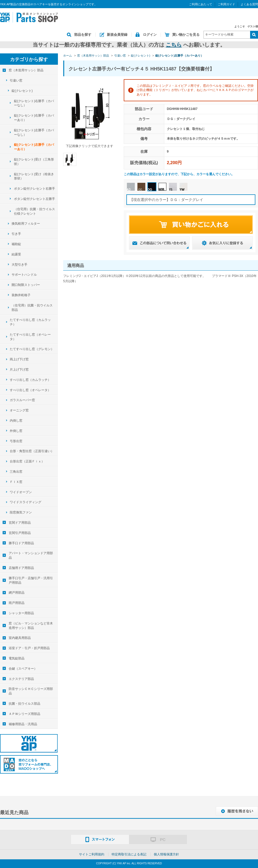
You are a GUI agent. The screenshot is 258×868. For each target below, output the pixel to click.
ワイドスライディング (26, 502)
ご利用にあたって (201, 4)
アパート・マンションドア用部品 (31, 555)
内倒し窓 (16, 421)
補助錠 (16, 244)
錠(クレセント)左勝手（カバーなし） (34, 132)
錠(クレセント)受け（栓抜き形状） (34, 176)
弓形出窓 (16, 441)
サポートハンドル (24, 275)
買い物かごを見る (186, 35)
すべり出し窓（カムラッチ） (30, 380)
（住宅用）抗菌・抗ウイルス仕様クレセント (34, 211)
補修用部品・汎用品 (23, 724)
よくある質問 (249, 4)
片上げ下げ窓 (19, 370)
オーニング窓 (19, 410)
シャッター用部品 (21, 613)
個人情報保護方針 (166, 854)
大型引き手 (19, 265)
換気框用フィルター (26, 224)
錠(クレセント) (22, 91)
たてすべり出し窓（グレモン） (32, 349)
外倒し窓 (16, 431)
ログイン (150, 35)
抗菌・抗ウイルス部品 (24, 704)
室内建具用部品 (20, 638)
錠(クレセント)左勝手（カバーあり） (34, 147)
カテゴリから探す (29, 59)
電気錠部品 (17, 658)
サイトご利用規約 (92, 854)
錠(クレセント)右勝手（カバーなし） (34, 103)
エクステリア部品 (21, 679)
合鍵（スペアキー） (23, 669)
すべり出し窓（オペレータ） (30, 390)
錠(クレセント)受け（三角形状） (34, 162)
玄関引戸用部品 (20, 533)
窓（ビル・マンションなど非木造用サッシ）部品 (31, 626)
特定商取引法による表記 (129, 854)
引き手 (16, 234)
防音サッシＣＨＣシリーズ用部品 (31, 691)
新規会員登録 (117, 35)
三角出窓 (16, 472)
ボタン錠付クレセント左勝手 (34, 199)
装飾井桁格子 (21, 295)
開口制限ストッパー (26, 285)
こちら (174, 45)
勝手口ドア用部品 (21, 543)
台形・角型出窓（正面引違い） (32, 451)
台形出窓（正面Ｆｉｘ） (27, 461)
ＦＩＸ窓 (16, 482)
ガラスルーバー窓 (22, 400)
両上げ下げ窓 (19, 359)
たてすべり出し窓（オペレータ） (30, 337)
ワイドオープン (21, 492)
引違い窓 (16, 80)
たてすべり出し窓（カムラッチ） (30, 322)
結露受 (16, 254)
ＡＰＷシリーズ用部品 (24, 714)
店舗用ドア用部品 (21, 568)
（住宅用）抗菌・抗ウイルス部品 (32, 308)
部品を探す (83, 35)
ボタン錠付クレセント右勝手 (34, 189)
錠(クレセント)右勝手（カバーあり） (34, 118)
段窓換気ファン (21, 512)
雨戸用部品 (17, 603)
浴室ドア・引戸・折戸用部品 (29, 648)
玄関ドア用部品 (20, 523)
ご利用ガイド (226, 4)
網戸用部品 (17, 593)
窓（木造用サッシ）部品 (26, 70)
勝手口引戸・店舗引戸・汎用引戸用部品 (31, 580)
